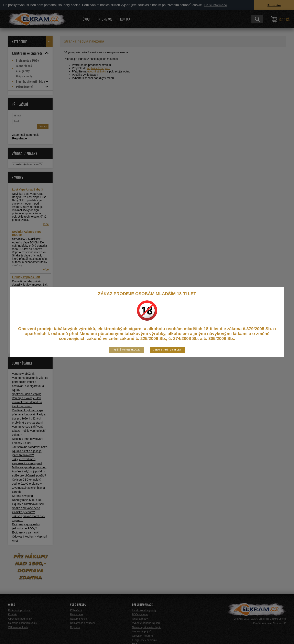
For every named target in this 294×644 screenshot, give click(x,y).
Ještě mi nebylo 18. (127, 350)
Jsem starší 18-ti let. (167, 350)
